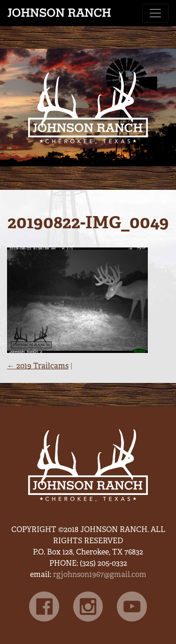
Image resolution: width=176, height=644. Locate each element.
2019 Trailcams (38, 366)
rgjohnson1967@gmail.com (100, 574)
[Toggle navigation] (155, 13)
